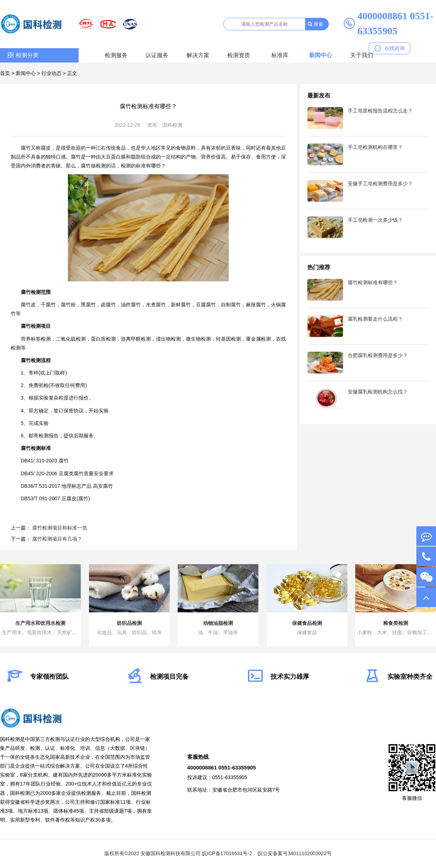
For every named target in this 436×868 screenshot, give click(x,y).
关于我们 (362, 55)
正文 (72, 73)
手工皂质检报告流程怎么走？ (380, 111)
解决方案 (198, 55)
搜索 (315, 24)
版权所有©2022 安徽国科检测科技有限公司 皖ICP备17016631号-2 (178, 853)
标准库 (280, 55)
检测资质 (239, 55)
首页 (5, 73)
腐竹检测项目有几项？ (57, 539)
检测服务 (116, 55)
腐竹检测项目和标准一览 (60, 528)
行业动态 (51, 73)
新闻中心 (321, 55)
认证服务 (157, 55)
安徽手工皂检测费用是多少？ (380, 184)
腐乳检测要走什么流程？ (375, 319)
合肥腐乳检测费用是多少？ (378, 355)
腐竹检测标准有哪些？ (373, 282)
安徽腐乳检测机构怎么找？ (378, 392)
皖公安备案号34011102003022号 (295, 853)
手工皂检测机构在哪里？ (375, 147)
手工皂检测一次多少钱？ (375, 220)
